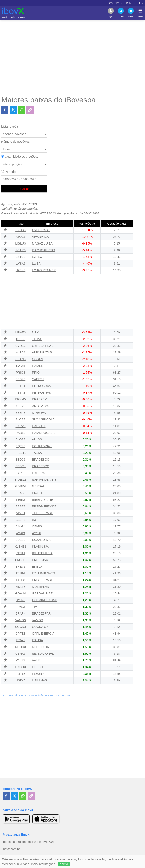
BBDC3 (20, 460)
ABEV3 (20, 406)
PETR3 (20, 393)
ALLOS (37, 439)
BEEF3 (20, 413)
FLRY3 (20, 674)
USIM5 (20, 680)
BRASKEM (40, 399)
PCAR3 (20, 250)
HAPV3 (21, 426)
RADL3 (20, 433)
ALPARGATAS (42, 352)
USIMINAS (39, 680)
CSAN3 (20, 359)
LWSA (36, 264)
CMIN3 (21, 600)
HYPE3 (21, 473)
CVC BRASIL (41, 230)
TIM (35, 607)
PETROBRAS (41, 386)
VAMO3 (20, 620)
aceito (64, 864)
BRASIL (38, 493)
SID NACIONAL (43, 654)
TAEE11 (21, 453)
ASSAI (37, 533)
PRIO (36, 373)
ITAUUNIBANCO (44, 573)
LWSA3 (20, 264)
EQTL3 (20, 446)
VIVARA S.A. (41, 237)
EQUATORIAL (42, 446)
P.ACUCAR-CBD (44, 250)
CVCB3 (20, 230)
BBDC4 (20, 466)
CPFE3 (20, 634)
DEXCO (38, 667)
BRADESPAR (41, 613)
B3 (34, 520)
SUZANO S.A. (42, 540)
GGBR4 (20, 486)
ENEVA (37, 567)
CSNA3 (20, 654)
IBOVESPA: (131, 3)
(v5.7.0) (49, 842)
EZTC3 (20, 257)
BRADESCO (41, 460)
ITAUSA (38, 640)
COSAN (38, 359)
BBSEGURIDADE (44, 506)
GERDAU (39, 486)
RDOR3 (20, 647)
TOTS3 (20, 339)
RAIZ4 (21, 366)
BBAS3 (20, 493)
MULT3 (20, 587)
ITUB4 (21, 573)
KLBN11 (20, 547)
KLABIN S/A (40, 547)
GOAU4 (20, 593)
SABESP (38, 379)
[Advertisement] (72, 58)
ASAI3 (21, 533)
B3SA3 (21, 520)
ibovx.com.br (11, 849)
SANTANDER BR (44, 480)
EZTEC (37, 257)
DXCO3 (20, 667)
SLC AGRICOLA (43, 419)
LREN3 (20, 270)
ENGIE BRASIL (43, 580)
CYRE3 (20, 346)
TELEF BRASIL (43, 513)
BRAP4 (21, 613)
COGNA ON (40, 627)
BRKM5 (20, 399)
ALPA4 (20, 352)
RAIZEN (38, 366)
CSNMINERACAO (45, 600)
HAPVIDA (39, 426)
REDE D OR (41, 647)
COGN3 (20, 627)
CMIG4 (20, 526)
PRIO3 (21, 373)
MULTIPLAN (41, 587)
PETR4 (20, 386)
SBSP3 (20, 379)
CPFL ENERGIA (43, 634)
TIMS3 (20, 607)
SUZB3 (20, 540)
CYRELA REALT (43, 346)
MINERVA (39, 413)
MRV (35, 332)
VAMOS (38, 620)
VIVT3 (20, 513)
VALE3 (20, 660)
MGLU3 (20, 243)
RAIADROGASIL (44, 433)
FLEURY (38, 674)
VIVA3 (20, 237)
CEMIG (37, 526)
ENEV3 (21, 567)
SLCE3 (20, 419)
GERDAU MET (42, 593)
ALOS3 (20, 439)
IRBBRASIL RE (43, 500)
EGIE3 (20, 580)
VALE (36, 660)
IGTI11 (20, 553)
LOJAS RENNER (44, 270)
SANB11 (20, 480)
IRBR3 (20, 500)
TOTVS (37, 339)
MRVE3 (20, 332)
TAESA (37, 453)
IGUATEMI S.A (42, 553)
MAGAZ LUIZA (42, 243)
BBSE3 (20, 506)
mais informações (43, 864)
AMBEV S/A (40, 406)
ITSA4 (20, 640)
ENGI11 (20, 560)
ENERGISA (40, 560)
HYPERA (38, 473)
